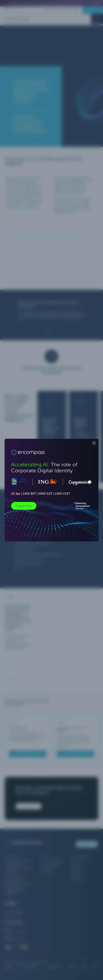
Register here (24, 506)
